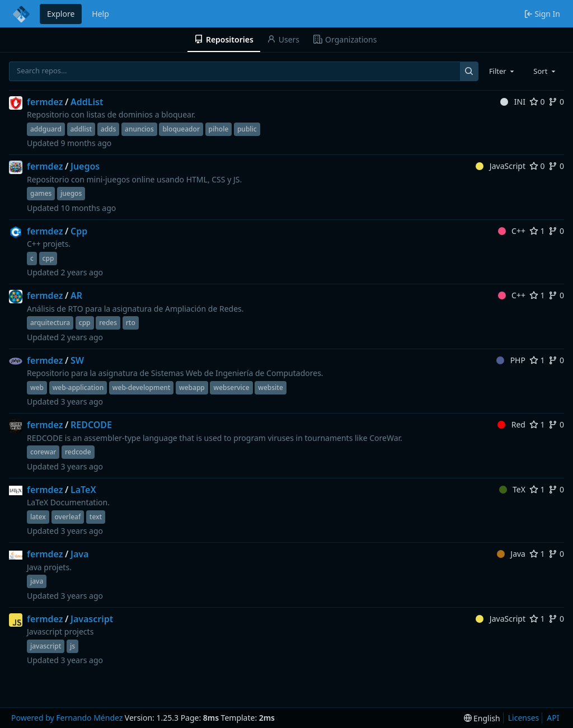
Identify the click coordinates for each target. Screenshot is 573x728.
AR (76, 295)
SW (77, 360)
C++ (512, 231)
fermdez (45, 102)
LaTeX (83, 490)
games (41, 193)
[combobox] (502, 71)
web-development (142, 388)
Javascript (92, 619)
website (271, 388)
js (72, 646)
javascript (46, 646)
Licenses (524, 718)
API (553, 718)
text (96, 517)
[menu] (482, 718)
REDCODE (91, 425)
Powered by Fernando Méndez (67, 718)
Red (511, 424)
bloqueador (181, 129)
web (37, 388)
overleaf (68, 517)
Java (79, 554)
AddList (87, 102)
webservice (231, 388)
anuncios (139, 129)
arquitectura (50, 323)
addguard (46, 129)
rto (131, 323)
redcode (78, 452)
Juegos (85, 166)
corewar (43, 452)
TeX (512, 489)
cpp (48, 258)
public (247, 129)
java (37, 581)
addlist (81, 129)
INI (513, 102)
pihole (219, 129)
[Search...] (469, 71)
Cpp (79, 231)
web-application (78, 388)
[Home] (21, 14)
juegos (71, 193)
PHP (511, 360)
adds (109, 129)
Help (100, 14)
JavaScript (501, 166)
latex (38, 517)
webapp (192, 388)
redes (108, 323)
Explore (61, 14)
